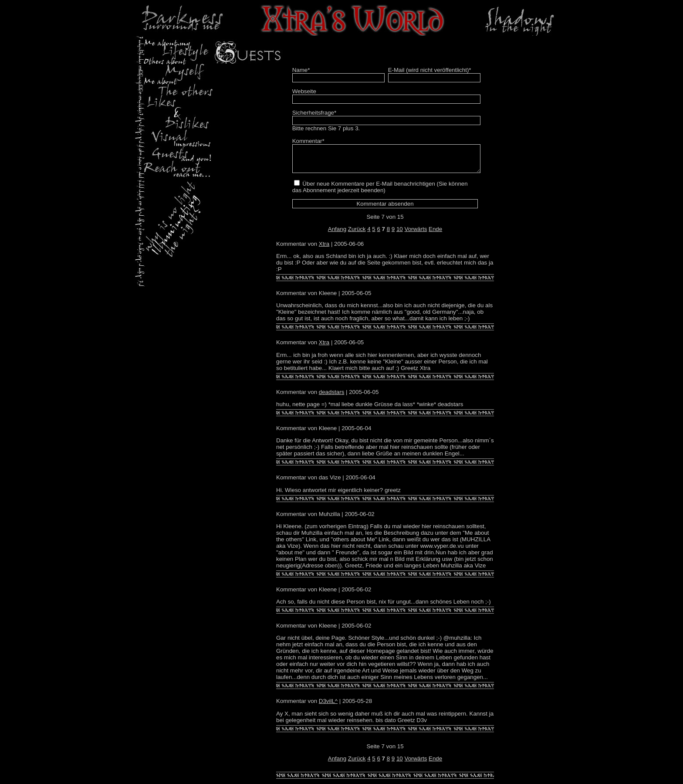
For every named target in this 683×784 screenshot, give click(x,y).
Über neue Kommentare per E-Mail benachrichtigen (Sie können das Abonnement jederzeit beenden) (380, 192)
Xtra (324, 249)
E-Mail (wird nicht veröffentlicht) (430, 70)
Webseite (304, 91)
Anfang (337, 234)
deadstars (332, 397)
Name (301, 70)
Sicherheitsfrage (314, 113)
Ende (435, 234)
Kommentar (308, 141)
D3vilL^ (328, 706)
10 (400, 234)
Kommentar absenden (385, 209)
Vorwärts (416, 234)
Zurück (357, 234)
